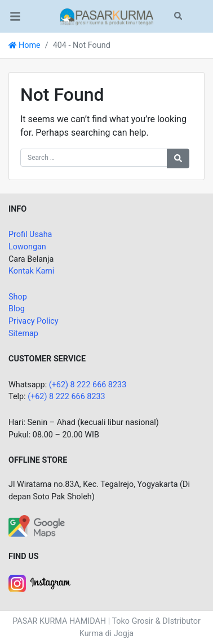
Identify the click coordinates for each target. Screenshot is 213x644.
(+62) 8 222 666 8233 (88, 385)
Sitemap (23, 334)
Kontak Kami (31, 271)
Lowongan (27, 247)
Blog (17, 309)
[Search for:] (94, 158)
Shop (18, 297)
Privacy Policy (34, 321)
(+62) (38, 397)
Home (25, 45)
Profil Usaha (30, 234)
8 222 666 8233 (77, 397)
